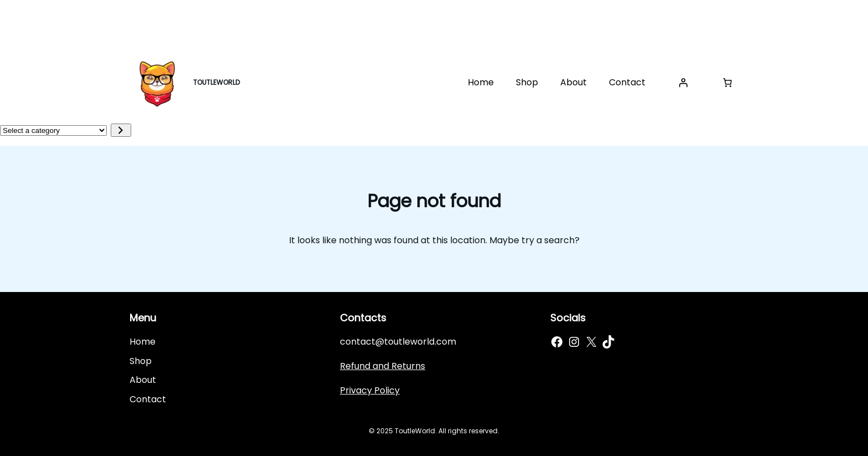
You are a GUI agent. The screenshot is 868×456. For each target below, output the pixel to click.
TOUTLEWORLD (216, 82)
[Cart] (727, 83)
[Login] (683, 83)
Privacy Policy (370, 390)
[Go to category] (121, 130)
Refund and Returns (383, 366)
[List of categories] (53, 130)
